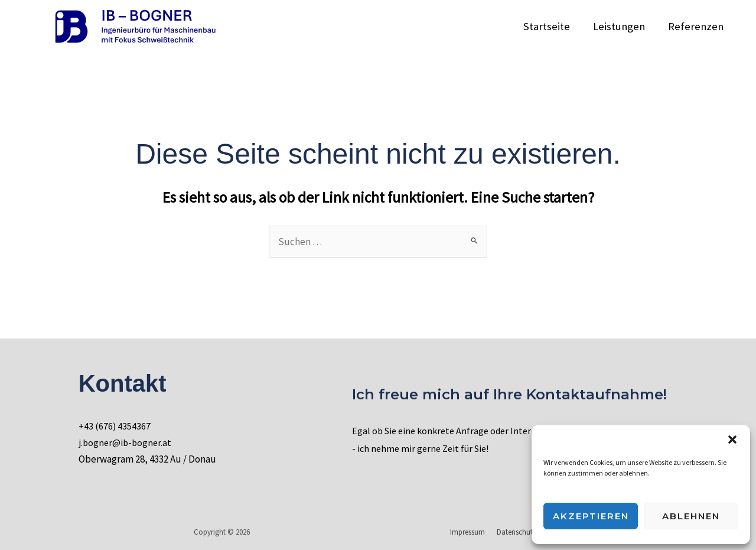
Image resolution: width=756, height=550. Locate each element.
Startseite (550, 26)
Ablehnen (691, 516)
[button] (732, 440)
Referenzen (696, 26)
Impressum (473, 532)
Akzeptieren (591, 516)
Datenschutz (518, 532)
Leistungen (621, 26)
